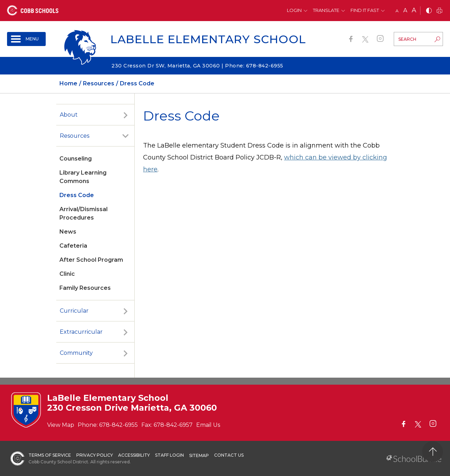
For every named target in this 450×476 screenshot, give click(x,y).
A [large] (414, 10)
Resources (75, 136)
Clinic (67, 274)
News (68, 232)
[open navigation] (26, 39)
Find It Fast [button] (365, 10)
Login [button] (294, 10)
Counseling (76, 159)
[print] (439, 11)
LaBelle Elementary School (208, 39)
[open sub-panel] (126, 115)
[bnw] (429, 11)
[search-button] (437, 40)
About (69, 115)
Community (76, 353)
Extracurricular (81, 332)
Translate (326, 10)
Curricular (74, 311)
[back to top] (433, 452)
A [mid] (405, 10)
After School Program (91, 260)
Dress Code (77, 195)
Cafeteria (73, 246)
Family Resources (85, 288)
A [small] (397, 11)
